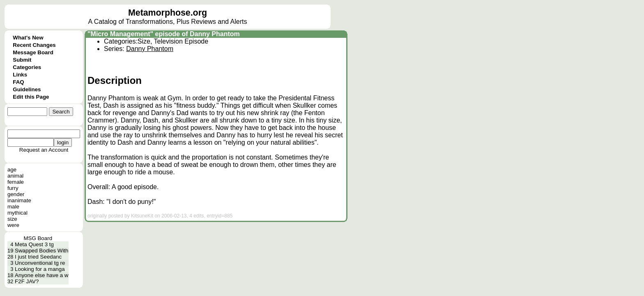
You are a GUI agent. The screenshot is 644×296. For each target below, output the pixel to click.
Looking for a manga (40, 269)
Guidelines (27, 89)
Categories (27, 67)
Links (20, 75)
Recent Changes (34, 45)
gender (16, 194)
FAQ (18, 82)
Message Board (33, 52)
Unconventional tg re (40, 263)
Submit (22, 60)
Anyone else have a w (41, 275)
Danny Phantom (150, 49)
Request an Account (44, 150)
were (13, 225)
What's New (28, 38)
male (13, 207)
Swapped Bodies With (41, 251)
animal (15, 176)
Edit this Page (31, 97)
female (16, 182)
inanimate (19, 200)
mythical (17, 213)
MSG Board (38, 238)
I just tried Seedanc (38, 257)
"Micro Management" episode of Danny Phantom (164, 34)
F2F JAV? (27, 281)
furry (13, 188)
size (12, 219)
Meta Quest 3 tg (34, 244)
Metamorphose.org (168, 13)
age (12, 170)
